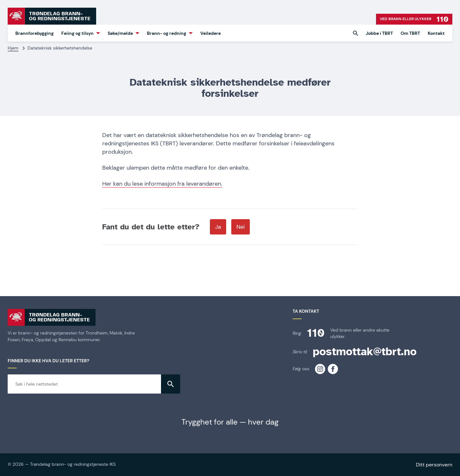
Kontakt (436, 33)
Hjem (13, 48)
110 (316, 333)
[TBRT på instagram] (320, 369)
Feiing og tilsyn (77, 33)
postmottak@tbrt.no (365, 352)
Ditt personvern (434, 465)
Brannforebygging (34, 33)
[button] (356, 33)
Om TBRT (410, 33)
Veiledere (211, 33)
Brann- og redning (167, 33)
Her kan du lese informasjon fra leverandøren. (162, 184)
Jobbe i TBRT (379, 33)
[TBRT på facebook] (333, 369)
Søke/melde (120, 33)
